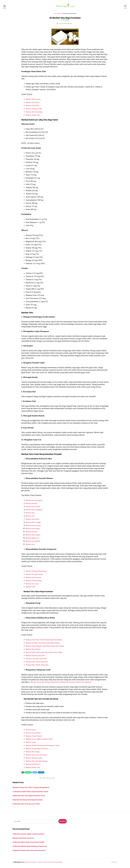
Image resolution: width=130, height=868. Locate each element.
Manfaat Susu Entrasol (34, 578)
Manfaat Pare (31, 514)
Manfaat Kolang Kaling (34, 582)
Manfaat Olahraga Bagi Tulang (37, 572)
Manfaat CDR (31, 588)
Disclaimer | (34, 863)
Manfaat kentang (32, 504)
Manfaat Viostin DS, (38, 683)
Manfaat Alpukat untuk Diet (36, 656)
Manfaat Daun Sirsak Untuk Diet (38, 663)
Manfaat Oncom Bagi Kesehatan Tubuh (40, 740)
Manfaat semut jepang (34, 526)
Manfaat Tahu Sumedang (35, 113)
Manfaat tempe (31, 731)
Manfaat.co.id (20, 863)
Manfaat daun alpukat (34, 536)
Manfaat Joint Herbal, (54, 683)
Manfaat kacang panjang (35, 501)
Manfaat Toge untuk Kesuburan (37, 756)
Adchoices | (28, 863)
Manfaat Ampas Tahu (33, 116)
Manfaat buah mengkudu (35, 511)
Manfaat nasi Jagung (33, 529)
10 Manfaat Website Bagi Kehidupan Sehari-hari (30, 847)
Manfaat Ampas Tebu (33, 768)
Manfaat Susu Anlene (71, 683)
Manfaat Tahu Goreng (34, 100)
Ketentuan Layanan (57, 863)
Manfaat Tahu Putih (33, 107)
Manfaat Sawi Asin (33, 585)
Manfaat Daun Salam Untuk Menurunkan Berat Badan (46, 653)
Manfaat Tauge (31, 743)
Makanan (59, 15)
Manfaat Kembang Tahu (35, 110)
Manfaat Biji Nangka (33, 753)
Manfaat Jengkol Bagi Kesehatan (38, 750)
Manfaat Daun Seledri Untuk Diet (38, 666)
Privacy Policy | (48, 863)
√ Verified (65, 21)
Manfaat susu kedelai (33, 542)
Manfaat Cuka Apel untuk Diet (37, 660)
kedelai (44, 779)
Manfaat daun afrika (33, 520)
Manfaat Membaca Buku (35, 759)
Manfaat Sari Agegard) (88, 683)
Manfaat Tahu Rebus (33, 103)
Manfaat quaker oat (33, 539)
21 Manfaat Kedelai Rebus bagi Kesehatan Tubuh (30, 793)
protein (47, 779)
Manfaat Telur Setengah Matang (37, 762)
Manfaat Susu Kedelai (34, 734)
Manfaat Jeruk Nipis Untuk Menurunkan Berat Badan (45, 641)
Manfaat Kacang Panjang (35, 575)
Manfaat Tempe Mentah (34, 737)
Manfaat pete (30, 517)
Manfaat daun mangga (34, 523)
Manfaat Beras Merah (34, 650)
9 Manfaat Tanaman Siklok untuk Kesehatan (28, 835)
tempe (53, 779)
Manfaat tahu (31, 545)
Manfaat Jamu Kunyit (34, 765)
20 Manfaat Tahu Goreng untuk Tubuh (26, 805)
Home (55, 15)
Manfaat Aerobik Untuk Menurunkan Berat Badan (44, 644)
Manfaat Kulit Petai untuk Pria (23, 839)
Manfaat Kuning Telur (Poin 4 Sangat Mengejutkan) (31, 788)
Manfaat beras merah (33, 507)
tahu (50, 779)
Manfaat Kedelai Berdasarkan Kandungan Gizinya (44, 746)
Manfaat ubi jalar (32, 533)
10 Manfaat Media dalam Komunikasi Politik (28, 843)
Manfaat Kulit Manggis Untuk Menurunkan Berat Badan (46, 647)
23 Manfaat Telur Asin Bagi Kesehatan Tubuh (29, 797)
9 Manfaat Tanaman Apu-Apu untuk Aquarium (29, 851)
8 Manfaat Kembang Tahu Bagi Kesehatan (28, 801)
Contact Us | (41, 863)
